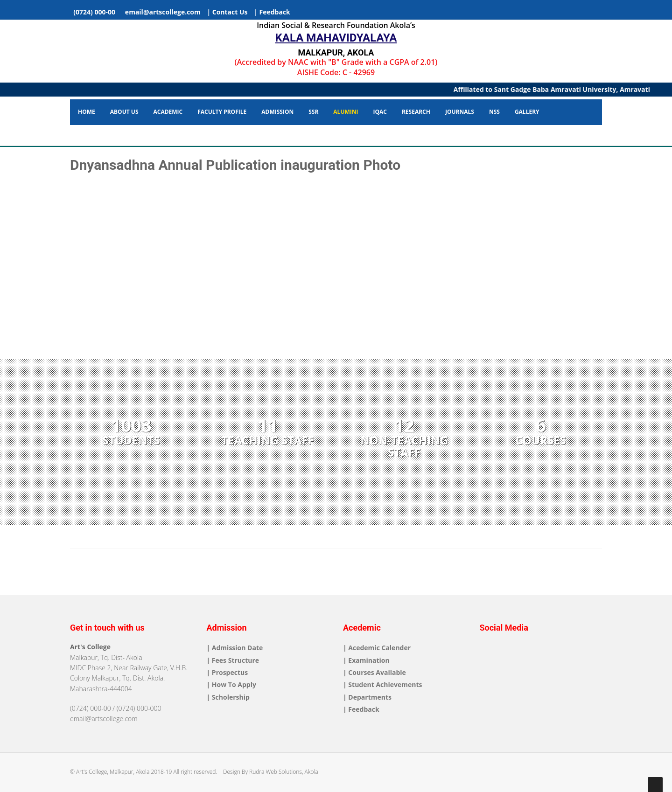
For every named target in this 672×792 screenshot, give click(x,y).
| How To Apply (231, 684)
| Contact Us (227, 12)
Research (416, 112)
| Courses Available (374, 672)
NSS (494, 112)
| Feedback (272, 12)
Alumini (346, 112)
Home (87, 112)
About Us (124, 112)
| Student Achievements (382, 684)
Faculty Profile (222, 112)
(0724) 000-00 (94, 12)
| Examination (366, 660)
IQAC (380, 112)
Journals (460, 112)
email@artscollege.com (161, 12)
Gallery (527, 112)
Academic (168, 112)
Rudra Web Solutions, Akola (284, 772)
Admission (277, 112)
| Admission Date (235, 648)
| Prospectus (227, 672)
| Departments (367, 697)
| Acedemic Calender (377, 648)
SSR (313, 112)
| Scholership (228, 697)
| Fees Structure (233, 660)
